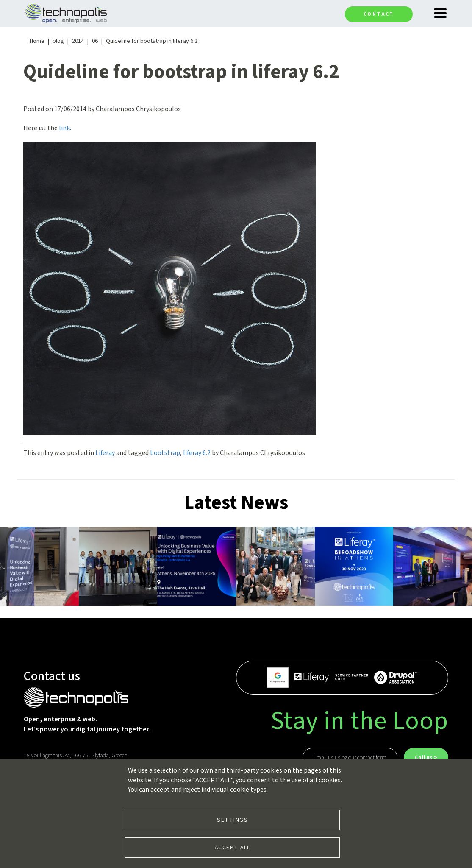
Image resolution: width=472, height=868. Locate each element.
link (64, 128)
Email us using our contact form (350, 758)
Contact (379, 14)
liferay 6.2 (197, 453)
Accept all (233, 847)
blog (58, 41)
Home (37, 41)
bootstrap (165, 453)
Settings (232, 820)
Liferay (105, 453)
